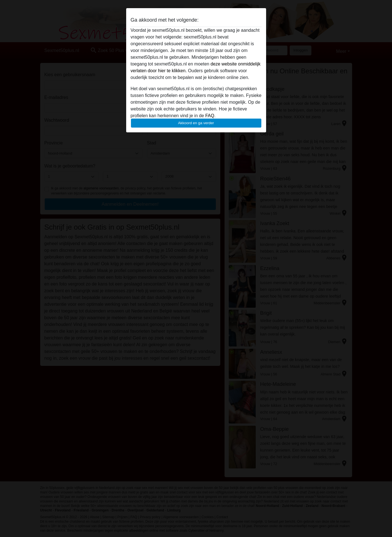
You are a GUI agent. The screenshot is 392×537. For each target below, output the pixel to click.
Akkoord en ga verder (196, 123)
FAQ (210, 116)
